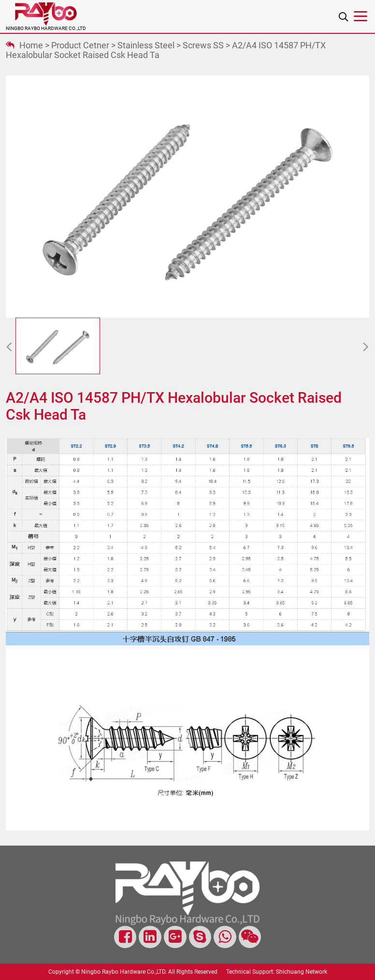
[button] (9, 348)
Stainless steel (146, 45)
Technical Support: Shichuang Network (277, 972)
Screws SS (203, 45)
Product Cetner (80, 45)
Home (31, 45)
